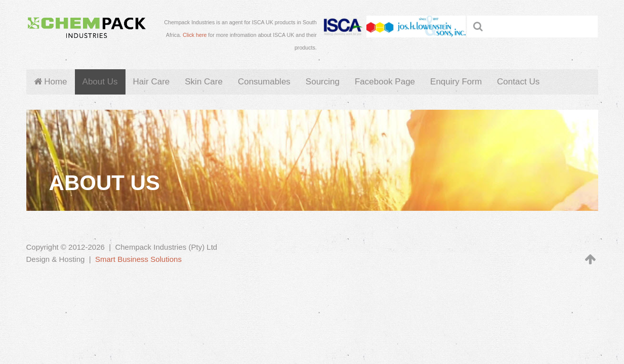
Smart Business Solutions (138, 259)
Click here (195, 35)
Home (51, 82)
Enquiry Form (456, 82)
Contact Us (518, 82)
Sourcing (323, 82)
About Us (100, 82)
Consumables (264, 82)
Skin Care (204, 82)
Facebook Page (385, 82)
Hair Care (152, 82)
